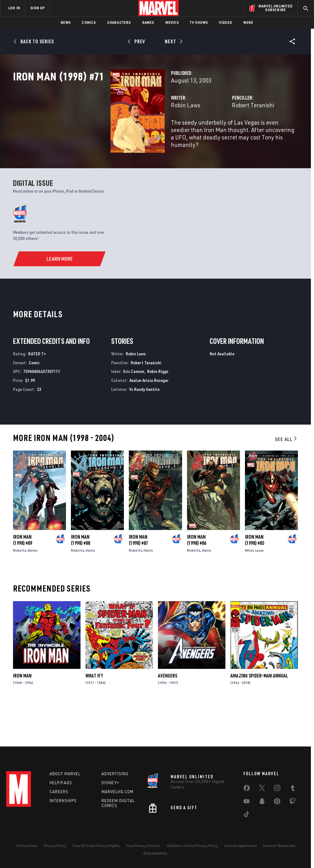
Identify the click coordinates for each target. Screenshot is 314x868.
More (249, 22)
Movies (172, 22)
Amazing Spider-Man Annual (259, 720)
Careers (59, 795)
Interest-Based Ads (279, 849)
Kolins (33, 595)
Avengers (168, 720)
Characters (119, 22)
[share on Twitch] (293, 806)
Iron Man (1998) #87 (138, 585)
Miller (249, 595)
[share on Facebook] (247, 793)
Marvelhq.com (118, 795)
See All (286, 484)
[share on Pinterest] (277, 806)
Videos (225, 22)
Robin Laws (118, 132)
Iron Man (22, 720)
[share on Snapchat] (262, 806)
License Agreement (240, 849)
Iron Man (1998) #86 (197, 585)
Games (148, 22)
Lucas (259, 595)
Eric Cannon (134, 416)
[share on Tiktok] (246, 819)
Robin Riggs (158, 416)
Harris (90, 595)
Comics (89, 22)
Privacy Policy (55, 849)
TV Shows (199, 22)
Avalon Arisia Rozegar (149, 425)
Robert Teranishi (219, 132)
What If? (94, 720)
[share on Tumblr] (293, 793)
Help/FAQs (61, 786)
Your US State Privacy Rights (96, 849)
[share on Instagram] (277, 793)
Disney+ (110, 786)
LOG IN (14, 8)
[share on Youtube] (246, 806)
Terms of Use (27, 849)
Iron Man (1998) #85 (255, 585)
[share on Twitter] (262, 793)
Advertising (115, 777)
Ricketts (20, 595)
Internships (63, 804)
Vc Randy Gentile (144, 434)
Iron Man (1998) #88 (81, 585)
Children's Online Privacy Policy (192, 849)
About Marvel (65, 777)
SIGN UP (37, 8)
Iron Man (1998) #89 (23, 585)
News (66, 22)
